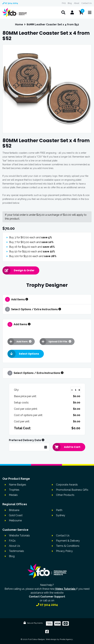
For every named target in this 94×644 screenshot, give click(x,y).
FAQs (12, 541)
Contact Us (86, 3)
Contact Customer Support (47, 597)
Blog (70, 3)
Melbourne (15, 520)
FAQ (64, 3)
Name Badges (18, 485)
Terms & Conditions (68, 546)
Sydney (61, 515)
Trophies (14, 490)
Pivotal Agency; (66, 639)
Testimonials (16, 551)
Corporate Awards (67, 485)
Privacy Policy (64, 551)
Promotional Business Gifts (72, 490)
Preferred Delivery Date (27, 440)
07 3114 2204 (10, 3)
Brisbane (14, 510)
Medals (13, 495)
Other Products (65, 495)
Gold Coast (16, 515)
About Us (15, 546)
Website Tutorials (19, 536)
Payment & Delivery (68, 541)
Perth (59, 510)
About (77, 3)
